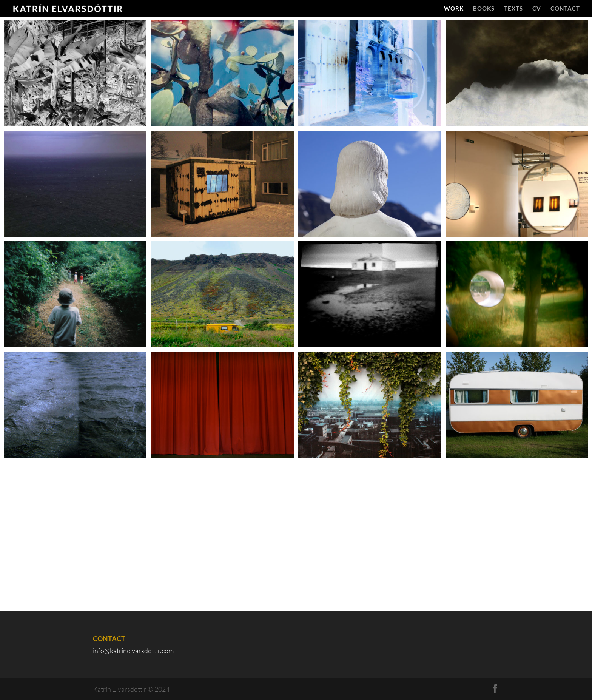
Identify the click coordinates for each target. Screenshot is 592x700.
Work (454, 9)
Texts (513, 9)
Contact (565, 9)
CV (537, 9)
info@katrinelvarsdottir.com (133, 651)
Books (484, 9)
